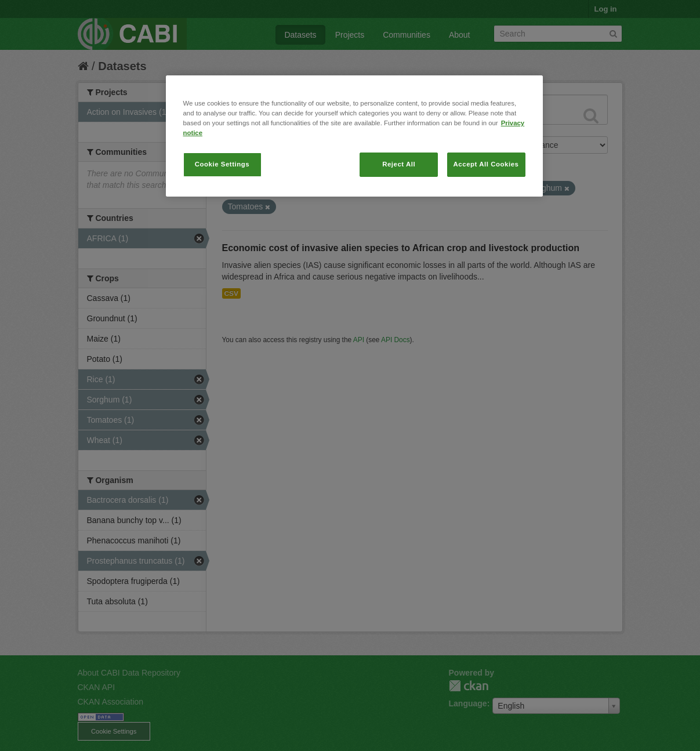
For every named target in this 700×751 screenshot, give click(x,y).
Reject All (399, 164)
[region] (354, 136)
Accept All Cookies (486, 164)
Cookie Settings (222, 164)
